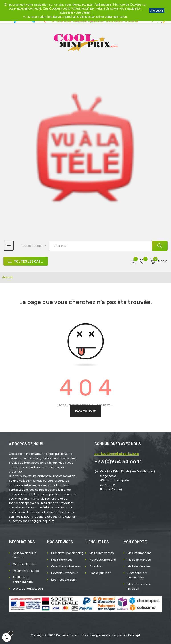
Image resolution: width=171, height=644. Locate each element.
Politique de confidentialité (23, 580)
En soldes (96, 566)
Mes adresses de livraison (139, 586)
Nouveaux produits (103, 560)
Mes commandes (139, 560)
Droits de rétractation (28, 589)
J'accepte (157, 10)
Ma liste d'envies (139, 566)
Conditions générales (66, 566)
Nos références (62, 560)
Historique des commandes (138, 575)
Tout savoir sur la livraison (25, 555)
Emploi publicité (100, 573)
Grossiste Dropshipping (67, 553)
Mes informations (139, 553)
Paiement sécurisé (26, 571)
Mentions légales (25, 564)
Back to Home (85, 411)
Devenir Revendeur (64, 573)
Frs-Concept (131, 635)
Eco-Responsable (63, 580)
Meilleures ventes (102, 553)
